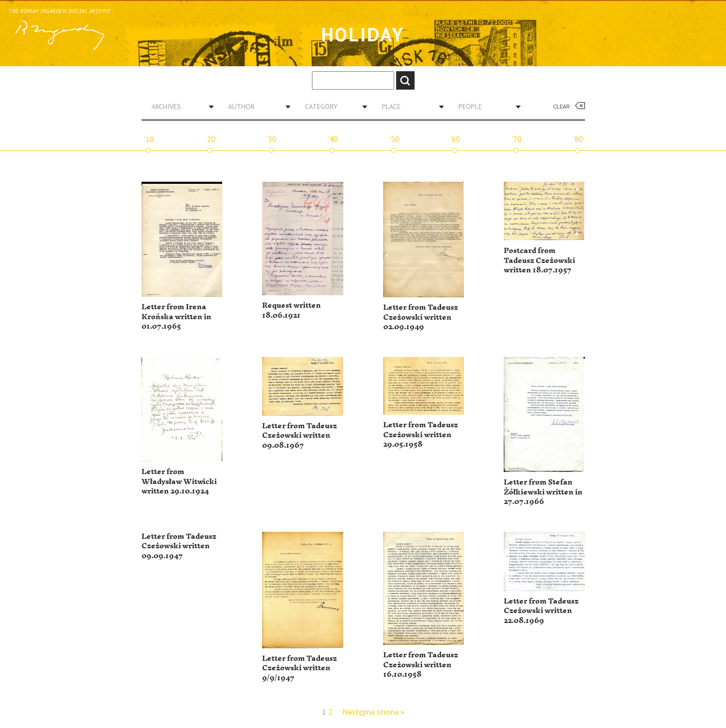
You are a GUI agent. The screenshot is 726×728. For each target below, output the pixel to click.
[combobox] (179, 107)
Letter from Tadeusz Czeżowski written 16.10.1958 (421, 665)
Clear (561, 107)
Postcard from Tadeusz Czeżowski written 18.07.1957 (539, 260)
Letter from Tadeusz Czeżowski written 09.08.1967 (299, 436)
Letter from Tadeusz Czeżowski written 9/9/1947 (299, 668)
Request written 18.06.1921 (291, 310)
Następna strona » (373, 712)
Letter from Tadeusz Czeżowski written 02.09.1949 (421, 317)
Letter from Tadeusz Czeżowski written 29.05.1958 (421, 435)
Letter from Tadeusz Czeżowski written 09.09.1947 (179, 546)
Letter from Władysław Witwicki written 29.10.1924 (179, 482)
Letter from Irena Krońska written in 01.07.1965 (176, 317)
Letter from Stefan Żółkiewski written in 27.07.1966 (543, 492)
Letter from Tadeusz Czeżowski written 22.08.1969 (541, 611)
